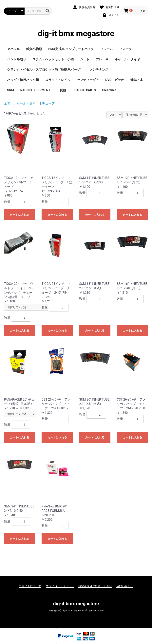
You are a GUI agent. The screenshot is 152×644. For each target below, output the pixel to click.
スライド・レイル (58, 80)
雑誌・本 (137, 80)
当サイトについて (30, 586)
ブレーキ (102, 59)
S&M (10, 90)
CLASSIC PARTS (84, 90)
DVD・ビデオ (115, 80)
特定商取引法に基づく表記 (95, 586)
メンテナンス (99, 70)
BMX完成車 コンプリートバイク (71, 49)
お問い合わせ (125, 586)
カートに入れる (20, 215)
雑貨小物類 (34, 49)
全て (7, 103)
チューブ (48, 103)
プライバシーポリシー (60, 586)
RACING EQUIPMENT (35, 90)
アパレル (13, 49)
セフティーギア (88, 80)
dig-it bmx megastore (76, 34)
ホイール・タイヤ (127, 59)
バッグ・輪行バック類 (23, 80)
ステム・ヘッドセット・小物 (53, 59)
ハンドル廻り (17, 59)
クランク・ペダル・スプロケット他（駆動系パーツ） (45, 70)
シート (85, 59)
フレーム (106, 49)
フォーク (125, 49)
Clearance (109, 90)
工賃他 (61, 90)
